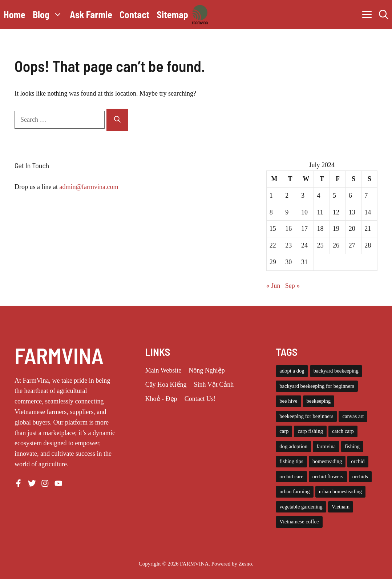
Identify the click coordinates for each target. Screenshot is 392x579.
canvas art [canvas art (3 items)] (353, 416)
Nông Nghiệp (207, 370)
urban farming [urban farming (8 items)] (294, 491)
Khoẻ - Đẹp (161, 399)
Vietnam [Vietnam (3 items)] (341, 507)
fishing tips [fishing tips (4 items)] (291, 461)
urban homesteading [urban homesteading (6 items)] (340, 491)
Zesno (245, 564)
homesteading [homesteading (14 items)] (327, 461)
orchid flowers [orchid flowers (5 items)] (328, 477)
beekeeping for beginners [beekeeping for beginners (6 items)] (306, 416)
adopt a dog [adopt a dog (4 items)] (292, 371)
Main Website (163, 370)
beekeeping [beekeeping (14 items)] (319, 401)
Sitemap (172, 14)
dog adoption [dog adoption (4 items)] (293, 446)
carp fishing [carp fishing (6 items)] (310, 431)
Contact (135, 14)
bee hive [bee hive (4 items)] (288, 401)
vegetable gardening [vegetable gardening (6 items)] (301, 507)
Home (15, 14)
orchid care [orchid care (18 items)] (291, 477)
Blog (49, 15)
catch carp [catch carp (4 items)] (343, 431)
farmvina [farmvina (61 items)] (326, 446)
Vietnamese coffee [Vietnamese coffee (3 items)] (299, 522)
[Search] (117, 120)
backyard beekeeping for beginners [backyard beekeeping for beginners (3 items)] (317, 386)
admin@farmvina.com (89, 187)
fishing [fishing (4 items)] (352, 446)
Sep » (293, 286)
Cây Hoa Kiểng (166, 385)
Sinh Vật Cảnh (214, 385)
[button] (384, 15)
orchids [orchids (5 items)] (360, 477)
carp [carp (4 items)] (284, 431)
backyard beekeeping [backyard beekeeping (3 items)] (336, 371)
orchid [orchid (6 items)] (358, 461)
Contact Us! (200, 399)
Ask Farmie (91, 14)
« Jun (273, 286)
